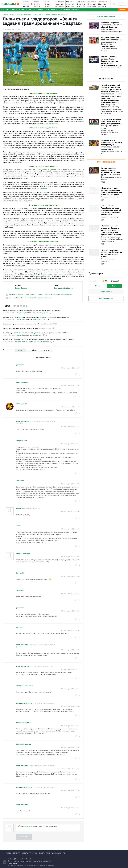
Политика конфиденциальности (52, 853)
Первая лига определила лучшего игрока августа (20, 328)
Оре (37, 6)
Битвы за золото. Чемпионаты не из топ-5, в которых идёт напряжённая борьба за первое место (112, 145)
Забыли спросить (39, 319)
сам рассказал (42, 188)
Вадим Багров (21, 288)
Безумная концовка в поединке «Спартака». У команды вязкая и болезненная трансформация (111, 42)
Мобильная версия (30, 853)
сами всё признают (44, 276)
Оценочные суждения (40, 313)
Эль (48, 4)
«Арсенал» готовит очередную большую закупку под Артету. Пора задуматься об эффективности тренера (112, 230)
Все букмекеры (106, 298)
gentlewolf (20, 365)
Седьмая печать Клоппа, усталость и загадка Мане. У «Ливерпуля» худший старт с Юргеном (36, 317)
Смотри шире (37, 335)
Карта (60, 10)
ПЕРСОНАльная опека (41, 342)
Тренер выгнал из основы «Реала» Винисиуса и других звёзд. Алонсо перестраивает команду (111, 61)
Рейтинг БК (75, 10)
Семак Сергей (30, 295)
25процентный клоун (24, 703)
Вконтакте (16, 865)
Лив (69, 4)
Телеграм (10, 865)
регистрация (122, 5)
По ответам (46, 350)
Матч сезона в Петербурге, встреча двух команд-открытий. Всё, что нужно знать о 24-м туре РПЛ (111, 210)
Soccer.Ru (20, 298)
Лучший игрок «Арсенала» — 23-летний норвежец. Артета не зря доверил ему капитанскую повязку (38, 339)
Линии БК (66, 10)
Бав (91, 6)
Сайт (114, 286)
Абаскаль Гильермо (16, 295)
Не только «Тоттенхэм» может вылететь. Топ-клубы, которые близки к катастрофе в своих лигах (112, 124)
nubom (19, 526)
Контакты (7, 853)
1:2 (46, 295)
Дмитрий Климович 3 (24, 686)
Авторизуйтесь (26, 826)
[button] (22, 4)
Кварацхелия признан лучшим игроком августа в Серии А (23, 324)
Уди (59, 6)
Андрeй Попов (22, 441)
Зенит (50, 295)
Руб (37, 4)
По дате (21, 350)
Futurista (20, 508)
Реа (26, 4)
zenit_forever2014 (23, 421)
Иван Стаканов (22, 382)
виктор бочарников (24, 744)
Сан (91, 4)
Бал (80, 4)
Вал (48, 6)
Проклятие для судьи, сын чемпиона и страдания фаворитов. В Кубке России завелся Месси (36, 333)
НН (80, 6)
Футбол (10, 859)
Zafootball (20, 481)
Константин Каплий (24, 723)
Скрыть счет (51, 865)
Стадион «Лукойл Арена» (63, 295)
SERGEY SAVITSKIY (23, 553)
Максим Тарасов (21, 342)
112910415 (20, 590)
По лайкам (32, 350)
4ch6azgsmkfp (22, 404)
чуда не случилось (52, 124)
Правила (17, 853)
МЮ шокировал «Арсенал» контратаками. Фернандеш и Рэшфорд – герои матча (32, 311)
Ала (26, 6)
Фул (69, 6)
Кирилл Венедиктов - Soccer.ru (41, 298)
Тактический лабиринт (64, 288)
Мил (59, 4)
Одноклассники (24, 865)
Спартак (40, 295)
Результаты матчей (42, 865)
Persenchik (20, 573)
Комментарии (33, 865)
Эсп (101, 6)
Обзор (98, 286)
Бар (101, 4)
